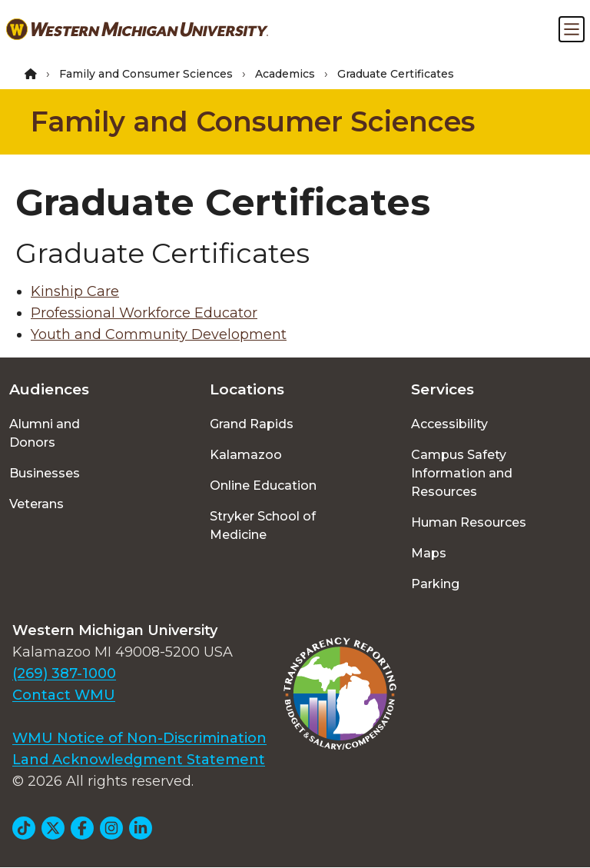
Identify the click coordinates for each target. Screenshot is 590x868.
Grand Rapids (252, 424)
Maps (429, 553)
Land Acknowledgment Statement (139, 760)
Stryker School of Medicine (263, 525)
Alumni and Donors (45, 433)
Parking (435, 584)
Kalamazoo (246, 455)
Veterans (36, 504)
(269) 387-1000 (64, 673)
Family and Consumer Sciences (146, 74)
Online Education (263, 486)
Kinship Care (75, 291)
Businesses (45, 473)
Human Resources (469, 522)
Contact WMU (64, 695)
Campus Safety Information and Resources (462, 473)
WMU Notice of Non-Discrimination (139, 738)
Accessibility (449, 424)
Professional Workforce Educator (144, 313)
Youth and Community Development (159, 334)
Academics (285, 74)
